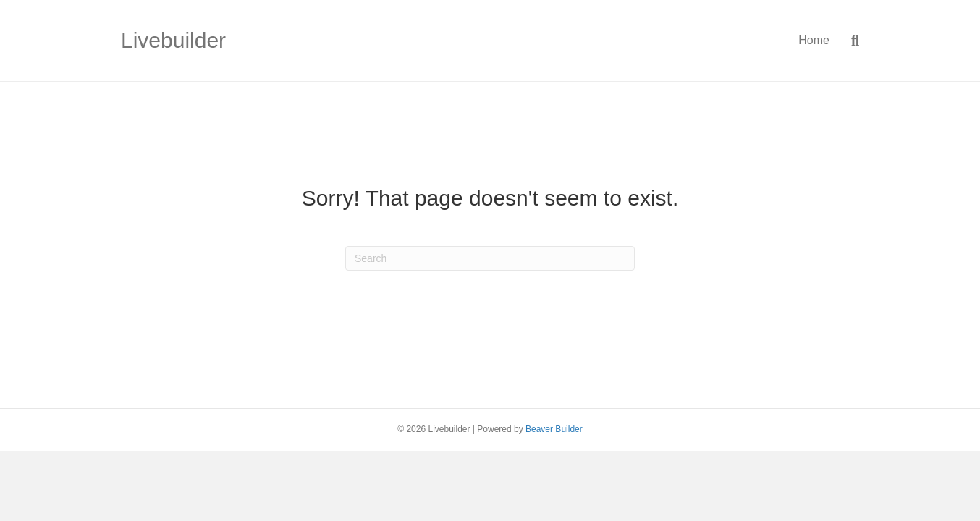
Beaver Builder (554, 429)
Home (814, 40)
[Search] (850, 41)
